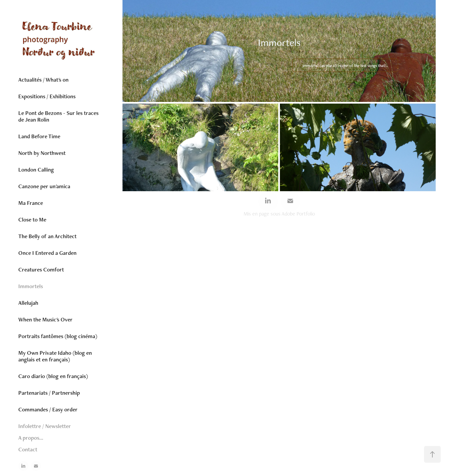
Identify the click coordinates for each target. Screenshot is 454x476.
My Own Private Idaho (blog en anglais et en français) (55, 356)
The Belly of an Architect (47, 236)
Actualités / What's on (43, 80)
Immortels (31, 286)
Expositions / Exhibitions (47, 96)
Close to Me (32, 220)
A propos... (31, 438)
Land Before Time (39, 136)
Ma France (31, 203)
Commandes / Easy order (48, 409)
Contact (28, 449)
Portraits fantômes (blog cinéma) (58, 336)
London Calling (36, 170)
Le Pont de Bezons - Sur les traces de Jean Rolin (58, 116)
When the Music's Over (45, 319)
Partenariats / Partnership (49, 393)
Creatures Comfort (41, 269)
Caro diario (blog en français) (53, 376)
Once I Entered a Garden (47, 253)
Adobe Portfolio (298, 214)
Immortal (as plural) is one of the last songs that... (345, 66)
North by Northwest (42, 153)
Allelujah (28, 303)
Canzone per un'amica (44, 186)
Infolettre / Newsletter (45, 426)
